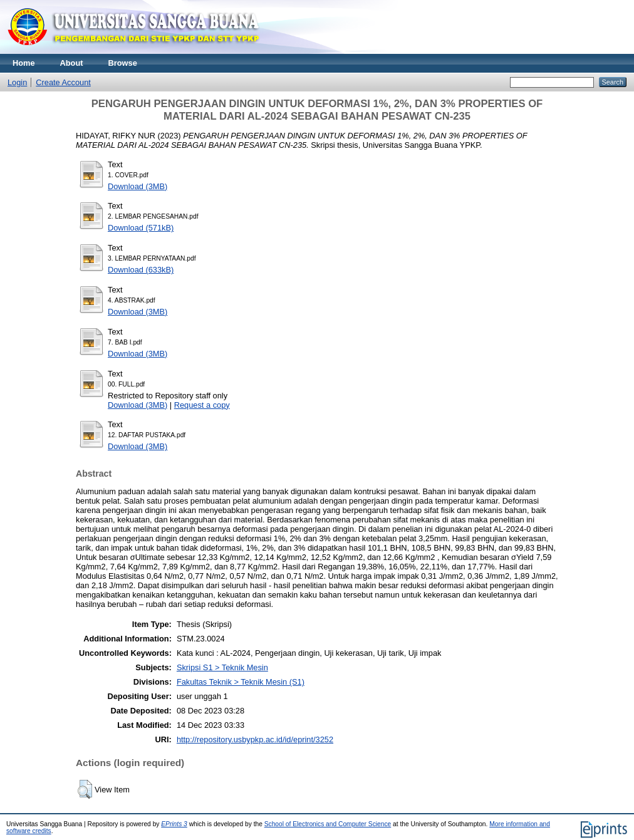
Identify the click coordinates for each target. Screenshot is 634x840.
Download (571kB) (141, 228)
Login (17, 82)
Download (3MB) (138, 186)
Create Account (63, 82)
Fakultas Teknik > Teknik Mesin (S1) (241, 682)
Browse (123, 63)
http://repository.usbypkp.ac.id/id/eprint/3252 (255, 739)
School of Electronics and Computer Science (328, 824)
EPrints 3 (174, 824)
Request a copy (202, 405)
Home (24, 63)
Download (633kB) (141, 270)
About (72, 63)
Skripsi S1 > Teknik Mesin (222, 667)
